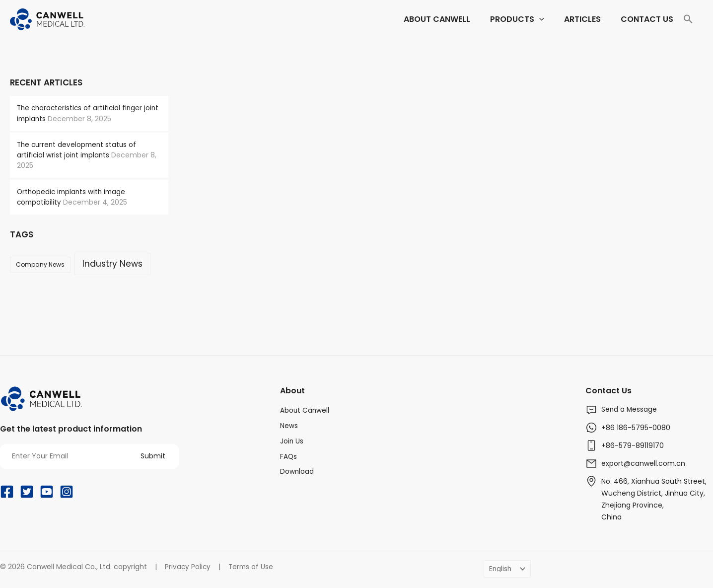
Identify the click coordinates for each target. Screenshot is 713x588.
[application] (454, 19)
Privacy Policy (188, 566)
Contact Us (610, 390)
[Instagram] (67, 492)
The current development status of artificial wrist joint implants (79, 150)
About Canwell (305, 410)
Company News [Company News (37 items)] (40, 264)
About (293, 390)
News (289, 425)
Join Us (292, 440)
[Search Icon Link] (688, 19)
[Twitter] (27, 492)
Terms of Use (252, 566)
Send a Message (630, 409)
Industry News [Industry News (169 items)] (112, 263)
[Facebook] (7, 492)
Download (297, 469)
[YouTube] (47, 492)
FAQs (289, 454)
